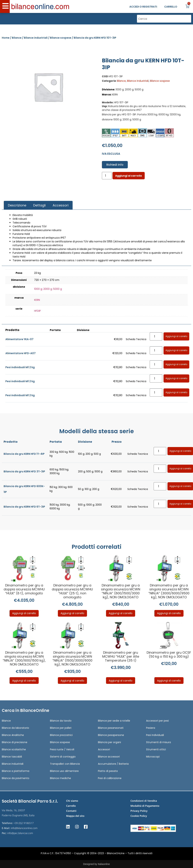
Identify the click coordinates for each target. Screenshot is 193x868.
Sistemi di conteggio (63, 757)
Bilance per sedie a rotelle (114, 721)
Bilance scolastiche (14, 749)
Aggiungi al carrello (129, 176)
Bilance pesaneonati (111, 728)
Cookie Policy (139, 816)
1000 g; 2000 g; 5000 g (48, 289)
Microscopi (153, 757)
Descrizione (17, 205)
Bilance (17, 38)
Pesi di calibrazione (110, 778)
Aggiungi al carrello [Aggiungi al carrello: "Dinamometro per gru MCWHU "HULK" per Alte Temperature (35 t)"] (121, 681)
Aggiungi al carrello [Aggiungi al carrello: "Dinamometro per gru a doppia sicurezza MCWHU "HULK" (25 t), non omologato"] (72, 613)
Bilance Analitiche (13, 735)
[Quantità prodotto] (107, 176)
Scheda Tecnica (136, 339)
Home (6, 38)
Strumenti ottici (156, 749)
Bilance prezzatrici (61, 735)
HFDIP (37, 311)
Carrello (71, 806)
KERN (37, 300)
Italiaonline (104, 864)
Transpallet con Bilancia (65, 764)
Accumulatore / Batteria (113, 764)
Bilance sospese (61, 38)
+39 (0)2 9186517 (24, 823)
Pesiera (151, 728)
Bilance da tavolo (61, 721)
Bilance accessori (109, 757)
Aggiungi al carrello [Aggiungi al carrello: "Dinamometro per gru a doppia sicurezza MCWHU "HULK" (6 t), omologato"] (24, 613)
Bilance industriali (36, 38)
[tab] (17, 205)
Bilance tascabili (12, 757)
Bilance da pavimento (16, 778)
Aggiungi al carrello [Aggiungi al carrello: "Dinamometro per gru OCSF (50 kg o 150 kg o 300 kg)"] (169, 681)
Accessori (61, 205)
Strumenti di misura (158, 742)
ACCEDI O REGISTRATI (143, 7)
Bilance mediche (60, 778)
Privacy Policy (139, 811)
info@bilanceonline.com (24, 828)
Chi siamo (72, 801)
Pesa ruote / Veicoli (62, 749)
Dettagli (39, 205)
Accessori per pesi (157, 721)
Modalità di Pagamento (145, 806)
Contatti (71, 811)
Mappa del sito (75, 816)
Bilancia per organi (109, 742)
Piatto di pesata (108, 771)
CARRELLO (171, 7)
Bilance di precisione (15, 742)
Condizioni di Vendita (144, 801)
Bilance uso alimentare (64, 771)
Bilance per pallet (61, 728)
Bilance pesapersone (111, 735)
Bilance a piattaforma (16, 771)
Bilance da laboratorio (15, 728)
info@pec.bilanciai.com (20, 833)
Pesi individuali (155, 735)
